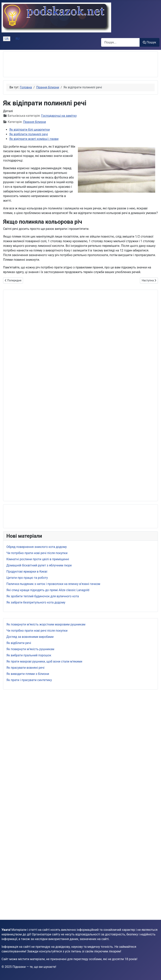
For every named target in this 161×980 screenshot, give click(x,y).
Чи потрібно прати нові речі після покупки (37, 631)
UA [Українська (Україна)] (7, 39)
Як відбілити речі (19, 643)
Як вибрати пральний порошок (29, 655)
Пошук (149, 42)
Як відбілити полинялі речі (29, 134)
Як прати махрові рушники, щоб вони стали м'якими (44, 661)
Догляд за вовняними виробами (30, 637)
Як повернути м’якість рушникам (30, 649)
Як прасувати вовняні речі (25, 668)
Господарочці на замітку (59, 116)
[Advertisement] (37, 64)
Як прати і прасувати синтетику (29, 680)
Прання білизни (35, 122)
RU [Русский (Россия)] (18, 39)
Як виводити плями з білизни (28, 674)
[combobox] (120, 42)
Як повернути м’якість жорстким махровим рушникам (46, 624)
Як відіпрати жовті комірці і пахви (34, 139)
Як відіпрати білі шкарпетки (29, 130)
